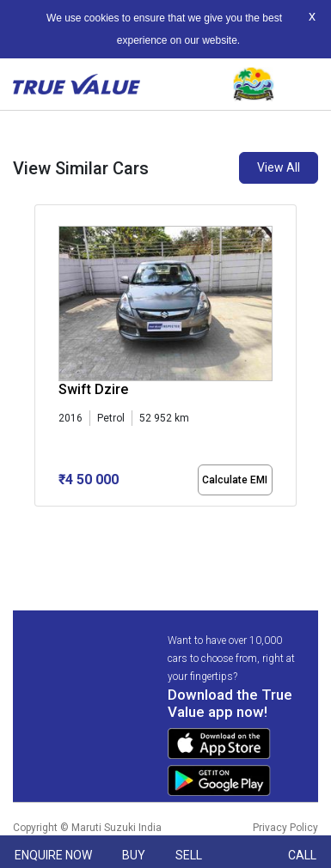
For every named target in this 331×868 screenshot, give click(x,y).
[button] (40, 521)
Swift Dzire (93, 389)
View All (279, 167)
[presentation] (43, 369)
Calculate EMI (235, 480)
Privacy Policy (285, 828)
